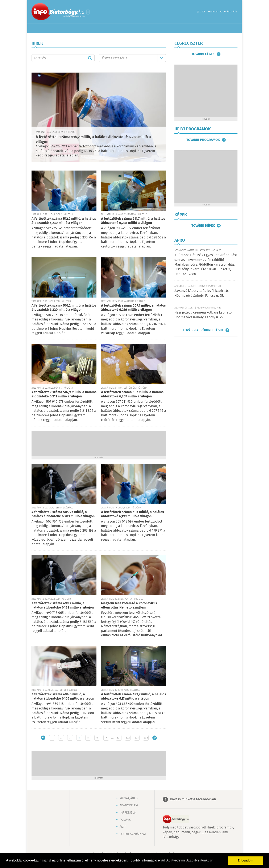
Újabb (43, 738)
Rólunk (125, 820)
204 (146, 738)
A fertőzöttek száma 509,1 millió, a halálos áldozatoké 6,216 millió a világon (133, 308)
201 (119, 738)
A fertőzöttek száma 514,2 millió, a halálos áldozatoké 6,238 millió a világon (93, 140)
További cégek (203, 54)
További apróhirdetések (203, 330)
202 (128, 738)
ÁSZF (123, 827)
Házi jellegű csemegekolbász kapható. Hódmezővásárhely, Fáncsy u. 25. (203, 315)
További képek (203, 226)
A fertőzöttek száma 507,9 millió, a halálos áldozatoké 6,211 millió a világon (64, 394)
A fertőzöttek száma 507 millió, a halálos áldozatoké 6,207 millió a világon (132, 394)
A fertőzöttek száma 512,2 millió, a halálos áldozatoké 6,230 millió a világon (64, 221)
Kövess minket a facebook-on (193, 799)
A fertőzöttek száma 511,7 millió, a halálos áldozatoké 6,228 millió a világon (133, 221)
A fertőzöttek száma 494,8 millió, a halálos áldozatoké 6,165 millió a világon (63, 697)
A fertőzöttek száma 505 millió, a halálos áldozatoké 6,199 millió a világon (133, 514)
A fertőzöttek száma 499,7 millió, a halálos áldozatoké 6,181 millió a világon (63, 605)
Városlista (88, 12)
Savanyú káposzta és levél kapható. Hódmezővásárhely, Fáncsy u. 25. (202, 293)
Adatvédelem (129, 806)
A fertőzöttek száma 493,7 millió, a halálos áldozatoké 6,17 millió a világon (134, 697)
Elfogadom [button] (245, 860)
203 (137, 738)
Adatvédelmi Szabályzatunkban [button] (190, 860)
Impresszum (128, 813)
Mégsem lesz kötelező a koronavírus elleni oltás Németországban (129, 605)
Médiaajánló (129, 798)
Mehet (90, 58)
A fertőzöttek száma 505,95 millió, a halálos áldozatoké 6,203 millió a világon (63, 514)
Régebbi (155, 738)
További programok (203, 140)
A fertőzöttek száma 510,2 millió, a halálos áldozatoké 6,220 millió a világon (64, 308)
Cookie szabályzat (133, 834)
